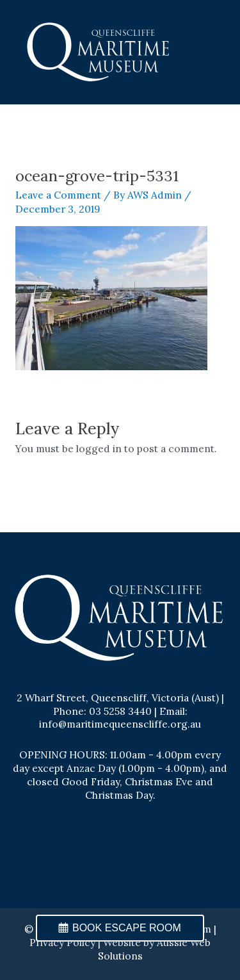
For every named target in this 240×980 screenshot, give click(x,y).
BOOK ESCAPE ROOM (127, 928)
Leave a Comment (58, 195)
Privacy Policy (62, 942)
